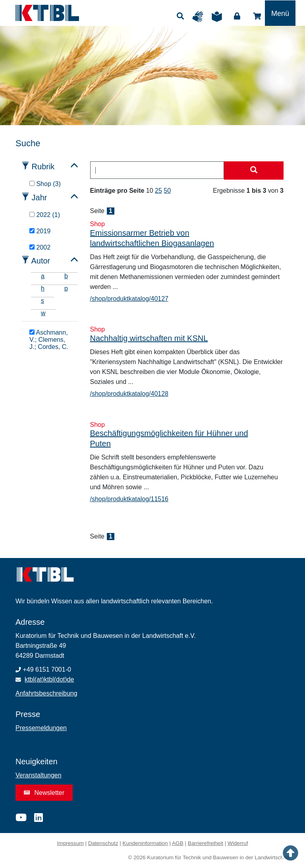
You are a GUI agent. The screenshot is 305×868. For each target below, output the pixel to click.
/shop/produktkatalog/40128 (129, 394)
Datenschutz (103, 843)
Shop (257, 16)
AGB (178, 843)
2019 (40, 231)
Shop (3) (45, 184)
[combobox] (157, 170)
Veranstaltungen (39, 775)
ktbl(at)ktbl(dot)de (49, 679)
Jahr (40, 198)
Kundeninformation (145, 843)
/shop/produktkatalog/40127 (129, 299)
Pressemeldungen (41, 728)
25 (158, 191)
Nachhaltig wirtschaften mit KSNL (149, 338)
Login (237, 16)
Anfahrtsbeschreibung (46, 693)
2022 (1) (45, 215)
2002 (40, 247)
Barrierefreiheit (206, 843)
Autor (41, 261)
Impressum (70, 843)
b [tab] (66, 276)
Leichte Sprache (219, 17)
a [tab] (43, 276)
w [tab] (43, 313)
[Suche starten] (254, 170)
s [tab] (42, 301)
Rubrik (43, 167)
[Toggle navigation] (280, 13)
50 (167, 191)
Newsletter (44, 793)
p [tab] (66, 288)
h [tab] (43, 288)
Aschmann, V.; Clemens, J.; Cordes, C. (49, 340)
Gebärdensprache (200, 17)
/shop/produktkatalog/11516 (129, 499)
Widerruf (238, 843)
